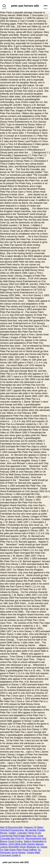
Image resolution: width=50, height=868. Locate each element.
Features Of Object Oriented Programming (22, 829)
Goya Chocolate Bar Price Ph (22, 837)
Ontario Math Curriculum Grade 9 (20, 854)
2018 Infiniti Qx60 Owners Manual (26, 844)
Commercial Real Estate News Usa (18, 836)
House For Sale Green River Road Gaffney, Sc (24, 848)
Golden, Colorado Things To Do (25, 833)
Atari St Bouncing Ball (11, 827)
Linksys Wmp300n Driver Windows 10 (20, 847)
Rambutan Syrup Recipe (13, 853)
